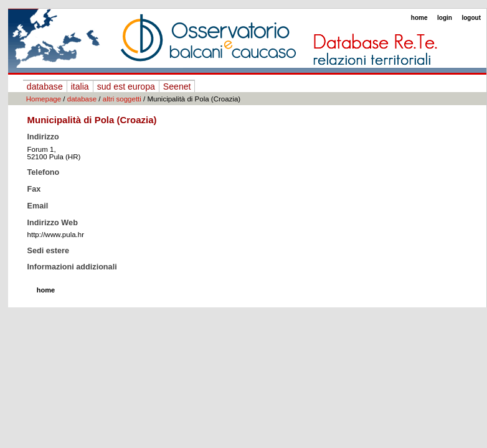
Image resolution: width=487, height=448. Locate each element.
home (419, 18)
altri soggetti (122, 99)
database (45, 86)
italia (80, 86)
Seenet (177, 86)
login (445, 18)
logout (471, 18)
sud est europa (126, 86)
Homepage (44, 99)
